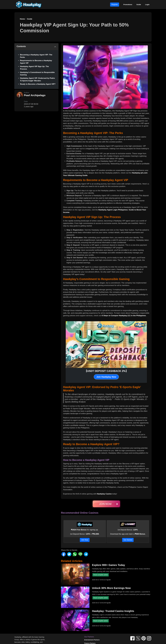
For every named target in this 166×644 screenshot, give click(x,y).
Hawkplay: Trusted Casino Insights (113, 611)
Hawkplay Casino (104, 494)
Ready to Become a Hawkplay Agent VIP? (38, 84)
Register (115, 4)
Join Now (85, 540)
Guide (139, 4)
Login (147, 4)
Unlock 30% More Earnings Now (111, 588)
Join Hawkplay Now (106, 377)
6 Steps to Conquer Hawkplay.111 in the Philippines (124, 316)
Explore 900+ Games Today (108, 565)
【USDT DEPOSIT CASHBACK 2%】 (106, 371)
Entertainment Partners (92, 640)
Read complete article (101, 575)
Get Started (128, 540)
